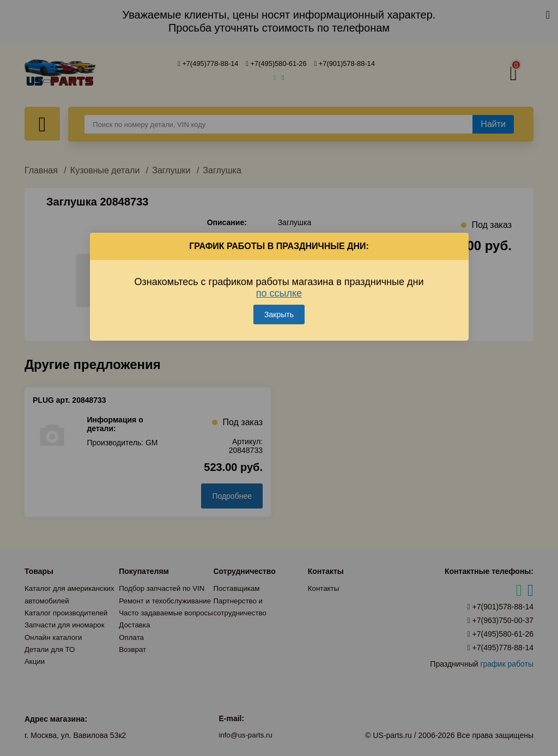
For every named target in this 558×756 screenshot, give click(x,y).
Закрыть (279, 310)
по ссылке (279, 289)
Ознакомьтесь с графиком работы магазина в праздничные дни (279, 283)
